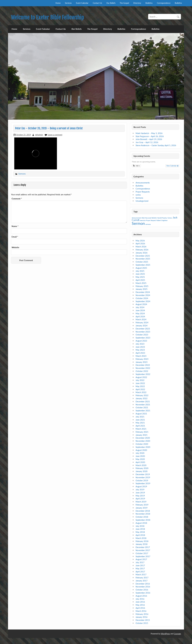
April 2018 (140, 535)
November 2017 (143, 550)
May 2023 (140, 350)
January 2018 (142, 544)
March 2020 (141, 465)
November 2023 (143, 332)
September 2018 (143, 520)
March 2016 (141, 611)
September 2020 (143, 447)
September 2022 (143, 374)
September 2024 (143, 301)
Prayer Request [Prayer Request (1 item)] (151, 220)
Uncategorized (142, 201)
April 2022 (140, 389)
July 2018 (140, 526)
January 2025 (142, 289)
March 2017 (141, 574)
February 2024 (142, 322)
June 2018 (140, 529)
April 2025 (140, 280)
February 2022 (142, 395)
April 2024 (140, 316)
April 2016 (140, 608)
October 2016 (142, 590)
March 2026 (141, 247)
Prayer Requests (143, 192)
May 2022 (140, 386)
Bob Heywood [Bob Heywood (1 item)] (147, 218)
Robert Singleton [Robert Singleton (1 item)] (162, 220)
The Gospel (124, 3)
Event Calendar (82, 3)
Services (68, 3)
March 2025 (141, 283)
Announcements (143, 183)
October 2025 (142, 262)
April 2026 (140, 243)
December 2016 (143, 584)
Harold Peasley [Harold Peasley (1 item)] (162, 218)
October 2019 (142, 480)
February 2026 (142, 250)
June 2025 (140, 274)
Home (58, 3)
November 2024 (143, 295)
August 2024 (141, 304)
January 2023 (142, 362)
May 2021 (140, 423)
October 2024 (142, 298)
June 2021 (140, 420)
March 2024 (141, 319)
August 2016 (141, 596)
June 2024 (140, 310)
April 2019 (140, 499)
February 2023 (142, 359)
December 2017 (143, 547)
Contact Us (97, 3)
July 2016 (140, 599)
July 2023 (140, 344)
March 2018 (141, 538)
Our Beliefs (111, 3)
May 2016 (140, 605)
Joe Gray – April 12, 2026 (147, 142)
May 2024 (140, 313)
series (138, 195)
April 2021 (140, 426)
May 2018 (140, 532)
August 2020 (141, 450)
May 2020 (140, 459)
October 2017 (142, 553)
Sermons (22, 174)
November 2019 (143, 477)
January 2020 (142, 471)
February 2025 (142, 286)
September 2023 (143, 338)
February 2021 (142, 432)
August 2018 (141, 523)
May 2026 (140, 241)
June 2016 (140, 602)
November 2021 (143, 405)
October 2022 (142, 371)
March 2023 (141, 356)
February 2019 (142, 505)
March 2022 (141, 392)
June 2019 (140, 493)
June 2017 (140, 565)
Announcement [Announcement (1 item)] (137, 218)
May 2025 (140, 277)
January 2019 (142, 508)
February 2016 (142, 614)
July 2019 (140, 489)
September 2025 (143, 265)
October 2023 (142, 335)
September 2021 (143, 411)
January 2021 (142, 435)
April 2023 (140, 353)
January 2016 (142, 617)
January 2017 (142, 581)
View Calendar (172, 166)
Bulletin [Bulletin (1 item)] (154, 218)
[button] (136, 166)
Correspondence (164, 3)
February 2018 (142, 541)
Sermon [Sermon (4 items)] (138, 223)
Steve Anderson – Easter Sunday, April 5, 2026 (156, 145)
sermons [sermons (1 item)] (148, 224)
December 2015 (143, 620)
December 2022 (143, 365)
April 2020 (140, 462)
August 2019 (141, 486)
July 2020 (140, 453)
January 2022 (142, 398)
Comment (17, 199)
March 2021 (141, 429)
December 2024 (143, 292)
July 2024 (140, 307)
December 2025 (143, 256)
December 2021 (143, 401)
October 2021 (142, 407)
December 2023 (143, 329)
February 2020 (142, 468)
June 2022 (140, 383)
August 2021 (141, 414)
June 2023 (140, 347)
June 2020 (140, 456)
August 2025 (141, 268)
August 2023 (141, 341)
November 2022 (143, 368)
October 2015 (142, 623)
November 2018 (143, 514)
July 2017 (140, 562)
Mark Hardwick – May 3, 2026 (149, 133)
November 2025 (143, 259)
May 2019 (140, 496)
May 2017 (140, 568)
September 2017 (143, 556)
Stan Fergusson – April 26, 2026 (150, 136)
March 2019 (141, 502)
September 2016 (143, 593)
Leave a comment (55, 135)
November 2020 (143, 441)
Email (15, 237)
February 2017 (142, 578)
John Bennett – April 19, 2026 (149, 139)
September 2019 (143, 483)
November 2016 (143, 587)
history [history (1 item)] (170, 218)
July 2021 (140, 417)
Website (15, 247)
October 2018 (142, 517)
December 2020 (143, 438)
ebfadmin (39, 135)
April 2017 (140, 572)
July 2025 (140, 271)
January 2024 (142, 326)
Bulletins (149, 3)
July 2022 (140, 380)
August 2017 (141, 559)
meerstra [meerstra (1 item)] (143, 220)
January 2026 (142, 253)
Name (15, 226)
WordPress (165, 634)
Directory (137, 3)
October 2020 (142, 444)
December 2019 (143, 474)
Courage (177, 634)
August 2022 (141, 377)
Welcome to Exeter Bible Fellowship (48, 17)
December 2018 (143, 511)
